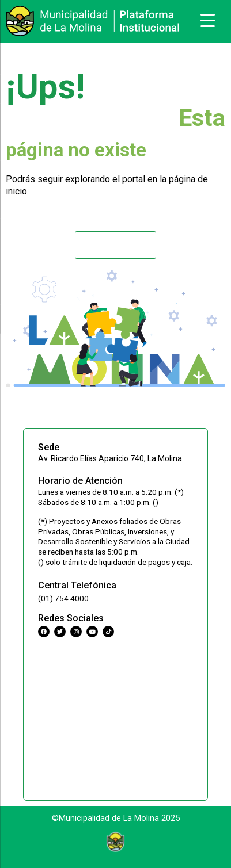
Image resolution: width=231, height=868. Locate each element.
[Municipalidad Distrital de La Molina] (115, 717)
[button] (115, 245)
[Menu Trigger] (208, 20)
